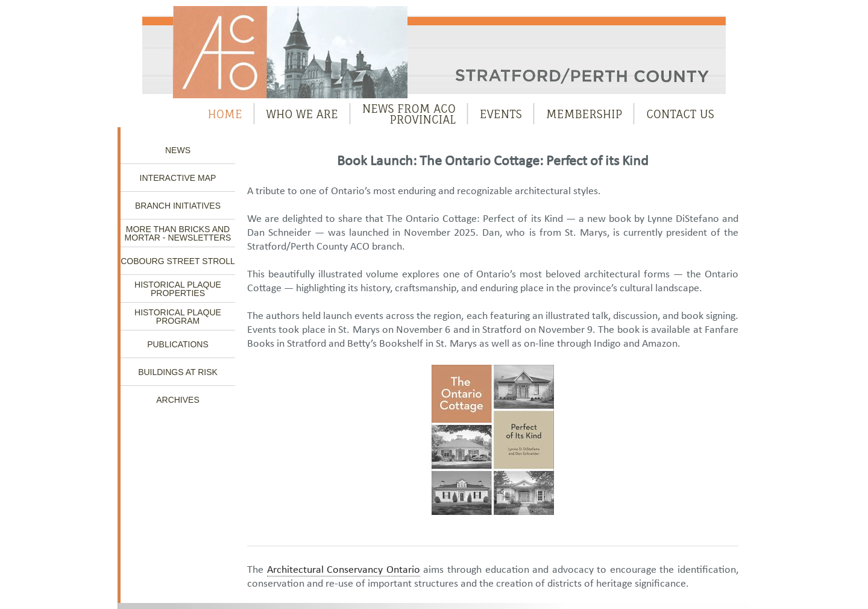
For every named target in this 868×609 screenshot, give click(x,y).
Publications (178, 344)
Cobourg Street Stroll (178, 261)
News (178, 150)
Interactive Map (178, 178)
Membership (584, 114)
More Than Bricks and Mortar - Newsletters (178, 233)
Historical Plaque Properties (178, 289)
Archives (178, 400)
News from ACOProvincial (409, 114)
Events (501, 114)
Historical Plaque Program (178, 317)
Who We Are (302, 114)
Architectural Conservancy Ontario (344, 570)
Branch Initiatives (178, 206)
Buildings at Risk (178, 372)
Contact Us (680, 114)
